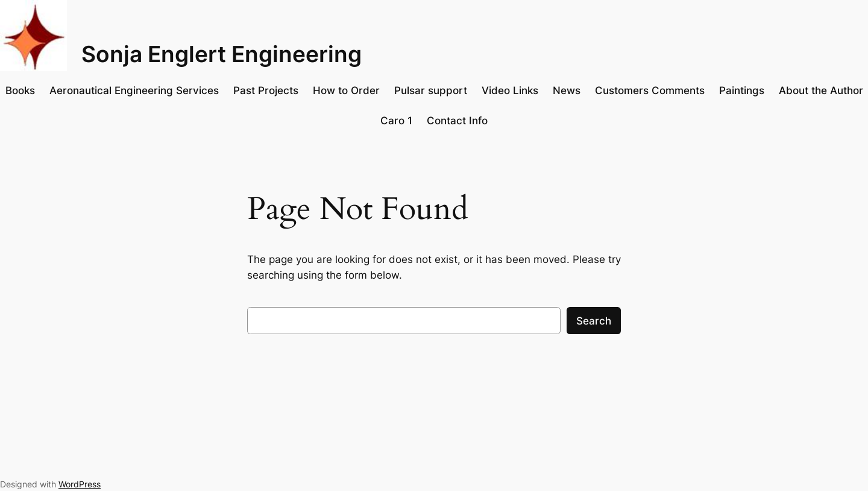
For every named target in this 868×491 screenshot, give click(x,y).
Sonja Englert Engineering (222, 54)
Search (594, 321)
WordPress (80, 484)
